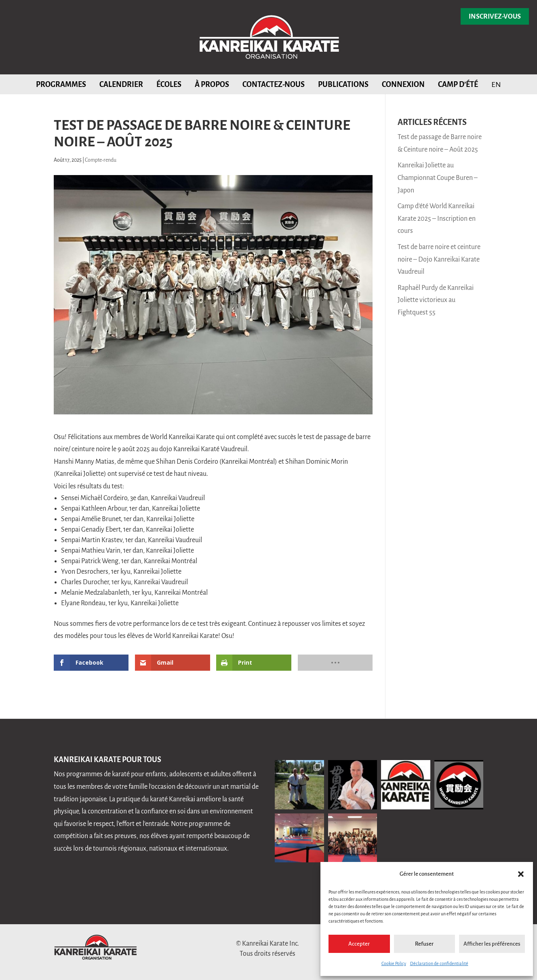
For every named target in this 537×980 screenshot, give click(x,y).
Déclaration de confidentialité (439, 963)
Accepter (359, 944)
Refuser (424, 944)
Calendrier (121, 84)
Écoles (169, 84)
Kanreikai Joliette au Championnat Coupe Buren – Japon (438, 178)
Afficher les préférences (492, 944)
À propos (212, 84)
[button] (521, 874)
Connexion (403, 84)
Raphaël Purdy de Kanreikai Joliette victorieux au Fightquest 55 (436, 300)
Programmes (61, 84)
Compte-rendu (101, 160)
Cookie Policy (394, 963)
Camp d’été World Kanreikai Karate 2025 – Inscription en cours (437, 219)
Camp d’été (458, 84)
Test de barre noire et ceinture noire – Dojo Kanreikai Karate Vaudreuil (439, 259)
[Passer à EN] (496, 84)
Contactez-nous (274, 84)
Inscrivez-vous (495, 17)
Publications (343, 84)
